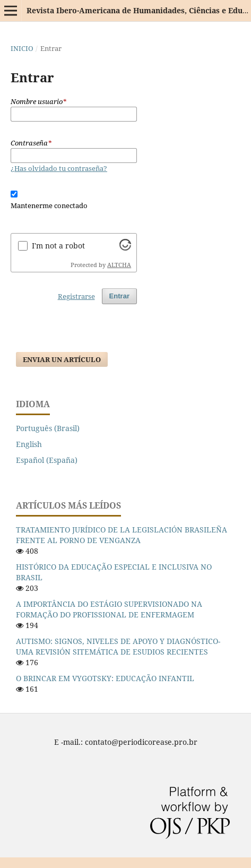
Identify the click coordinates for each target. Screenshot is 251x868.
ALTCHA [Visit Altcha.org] (119, 265)
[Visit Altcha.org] (125, 248)
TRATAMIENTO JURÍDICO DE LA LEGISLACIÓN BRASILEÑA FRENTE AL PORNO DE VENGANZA (122, 535)
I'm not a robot (58, 246)
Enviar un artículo (62, 359)
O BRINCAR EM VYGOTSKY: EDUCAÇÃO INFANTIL (105, 678)
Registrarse (76, 296)
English (29, 444)
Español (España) (47, 460)
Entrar (119, 296)
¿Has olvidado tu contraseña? (59, 168)
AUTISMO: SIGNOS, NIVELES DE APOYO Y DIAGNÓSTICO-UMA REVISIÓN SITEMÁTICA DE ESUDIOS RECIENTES (118, 646)
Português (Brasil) (48, 428)
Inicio (22, 48)
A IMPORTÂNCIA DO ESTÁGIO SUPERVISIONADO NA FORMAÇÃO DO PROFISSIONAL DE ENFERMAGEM (109, 609)
